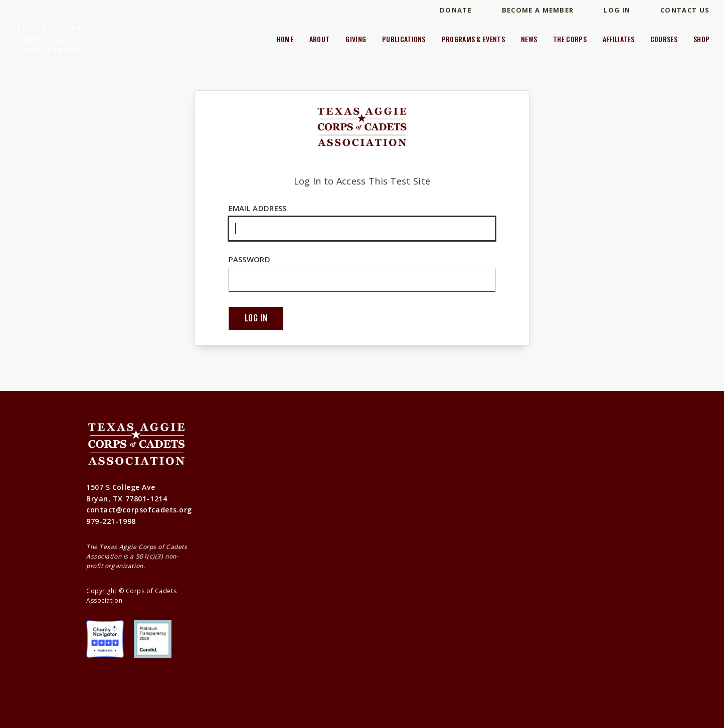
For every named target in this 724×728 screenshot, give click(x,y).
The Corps (570, 39)
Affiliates (618, 39)
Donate (456, 10)
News (529, 39)
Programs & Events (473, 39)
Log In (617, 10)
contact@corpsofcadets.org (139, 510)
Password (362, 273)
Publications (404, 39)
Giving (356, 39)
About (320, 39)
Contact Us (685, 10)
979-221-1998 (111, 521)
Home (285, 39)
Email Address (362, 222)
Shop (701, 39)
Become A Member (538, 10)
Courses (664, 39)
